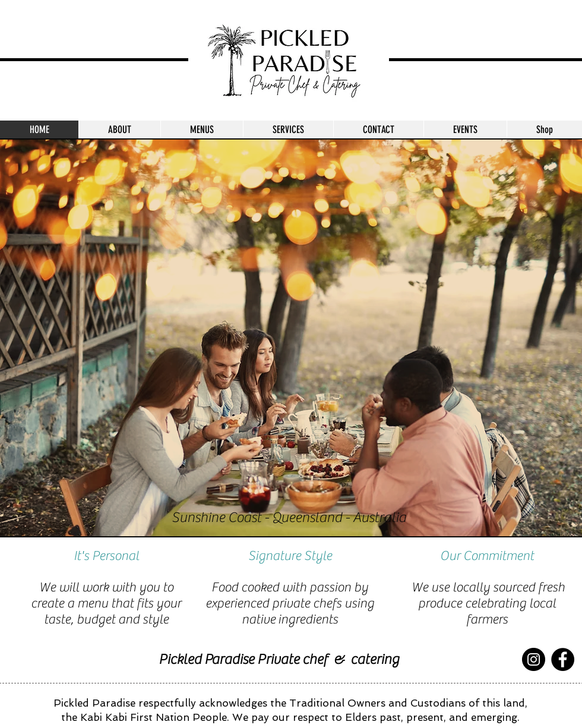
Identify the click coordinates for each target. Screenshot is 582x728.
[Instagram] (534, 659)
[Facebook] (563, 659)
